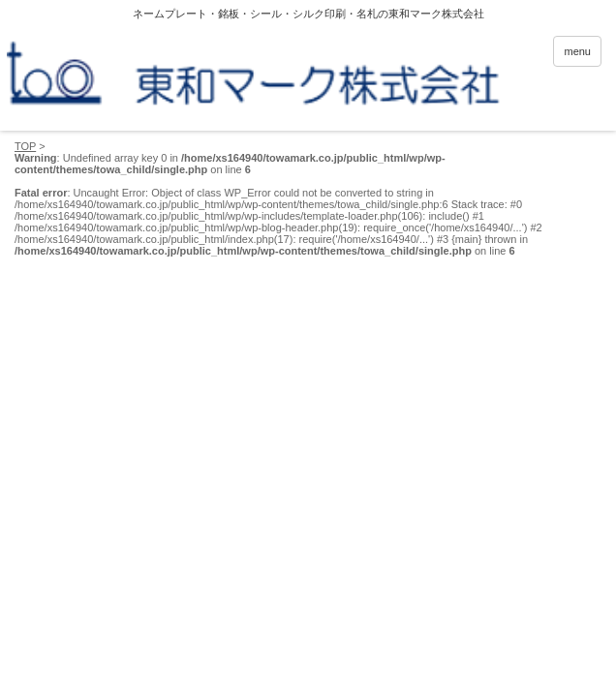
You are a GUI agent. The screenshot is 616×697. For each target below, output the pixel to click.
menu (577, 51)
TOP (25, 146)
